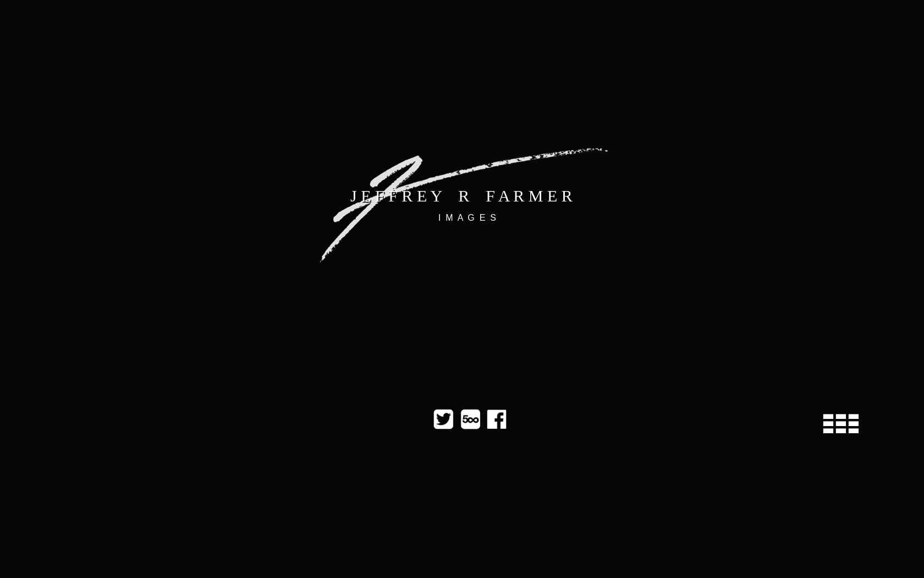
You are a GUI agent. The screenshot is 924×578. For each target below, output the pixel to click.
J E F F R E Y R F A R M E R (461, 196)
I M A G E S (467, 218)
